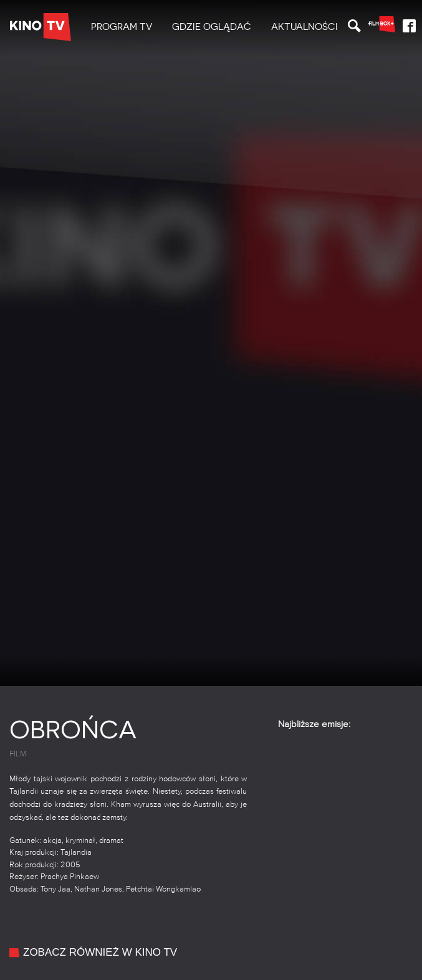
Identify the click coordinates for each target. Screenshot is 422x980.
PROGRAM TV (122, 27)
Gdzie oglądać (212, 27)
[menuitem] (122, 27)
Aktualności (305, 27)
